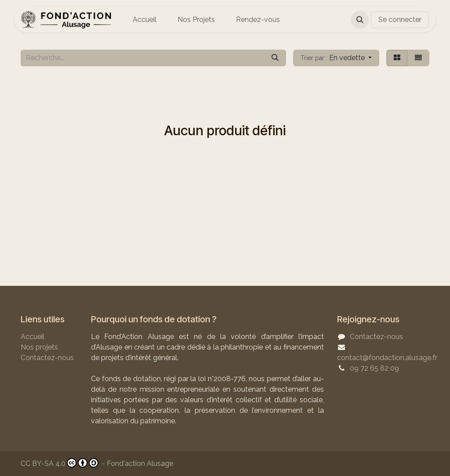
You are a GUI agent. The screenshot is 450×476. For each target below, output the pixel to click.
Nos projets (39, 347)
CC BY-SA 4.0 (60, 463)
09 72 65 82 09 (374, 368)
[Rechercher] (275, 58)
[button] (360, 20)
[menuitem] (145, 20)
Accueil (33, 337)
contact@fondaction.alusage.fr (387, 358)
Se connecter (400, 20)
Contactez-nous (47, 358)
